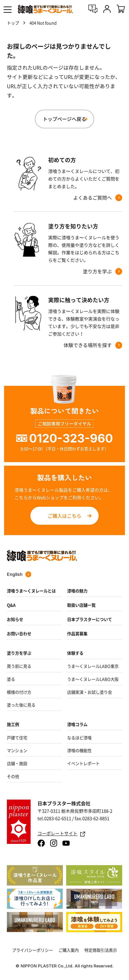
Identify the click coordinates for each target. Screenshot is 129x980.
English (19, 574)
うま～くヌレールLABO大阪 (93, 679)
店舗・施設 (17, 763)
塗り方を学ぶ (19, 653)
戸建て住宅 (17, 738)
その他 (13, 776)
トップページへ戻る (64, 119)
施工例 (13, 724)
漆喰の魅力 (77, 591)
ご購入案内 (69, 950)
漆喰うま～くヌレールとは (31, 591)
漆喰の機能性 (79, 750)
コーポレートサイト (61, 833)
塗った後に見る (21, 705)
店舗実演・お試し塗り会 (90, 692)
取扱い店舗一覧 (81, 605)
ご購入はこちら (64, 516)
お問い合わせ (19, 634)
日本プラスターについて (90, 619)
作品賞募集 (77, 634)
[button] (8, 10)
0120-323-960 (71, 438)
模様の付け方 (19, 692)
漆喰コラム (77, 724)
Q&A (11, 605)
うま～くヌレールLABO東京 (93, 666)
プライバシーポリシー (32, 950)
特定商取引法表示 (101, 950)
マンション (17, 750)
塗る (11, 679)
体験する (75, 653)
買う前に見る (19, 666)
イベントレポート (83, 763)
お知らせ (15, 619)
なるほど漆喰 (79, 738)
